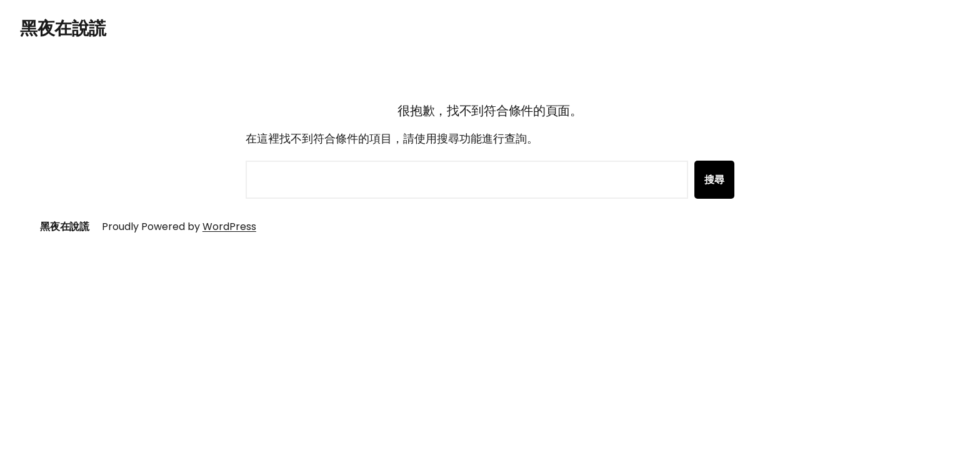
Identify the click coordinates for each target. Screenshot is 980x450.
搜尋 (714, 180)
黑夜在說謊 (63, 28)
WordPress (229, 227)
